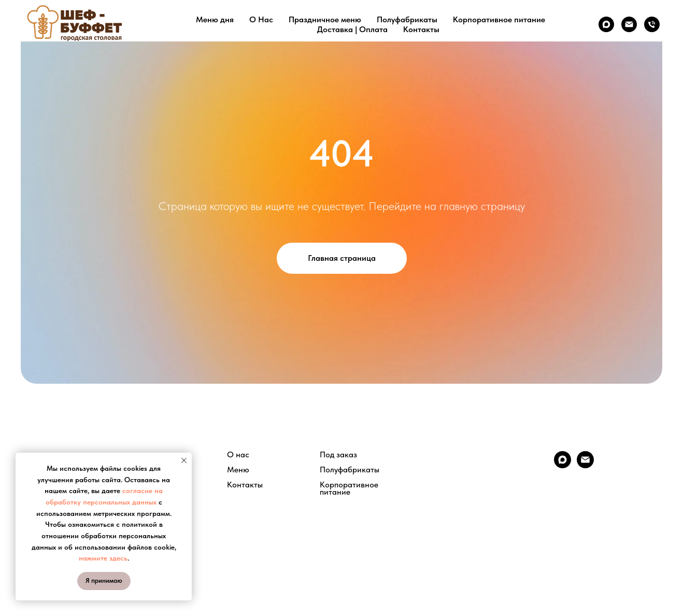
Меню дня (215, 19)
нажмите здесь (103, 558)
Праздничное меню (325, 19)
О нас (238, 455)
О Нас (261, 19)
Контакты (421, 29)
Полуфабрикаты (407, 19)
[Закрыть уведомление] (184, 460)
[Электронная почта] (629, 24)
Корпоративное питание (499, 19)
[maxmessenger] (606, 24)
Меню (238, 470)
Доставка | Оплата (352, 29)
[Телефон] (652, 24)
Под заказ (338, 455)
